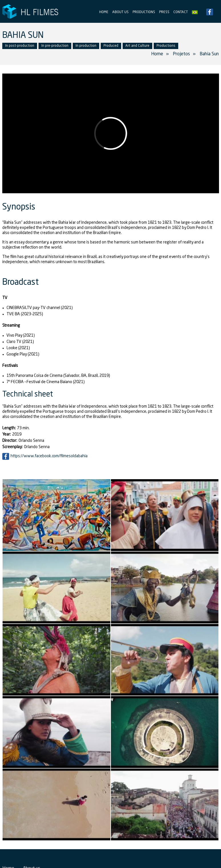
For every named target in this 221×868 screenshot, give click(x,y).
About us (120, 12)
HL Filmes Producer (31, 11)
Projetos (181, 54)
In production (86, 46)
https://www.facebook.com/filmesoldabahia (49, 456)
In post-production (20, 46)
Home (104, 12)
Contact (181, 12)
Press (164, 12)
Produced (111, 46)
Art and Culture (137, 46)
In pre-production (55, 46)
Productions (144, 12)
